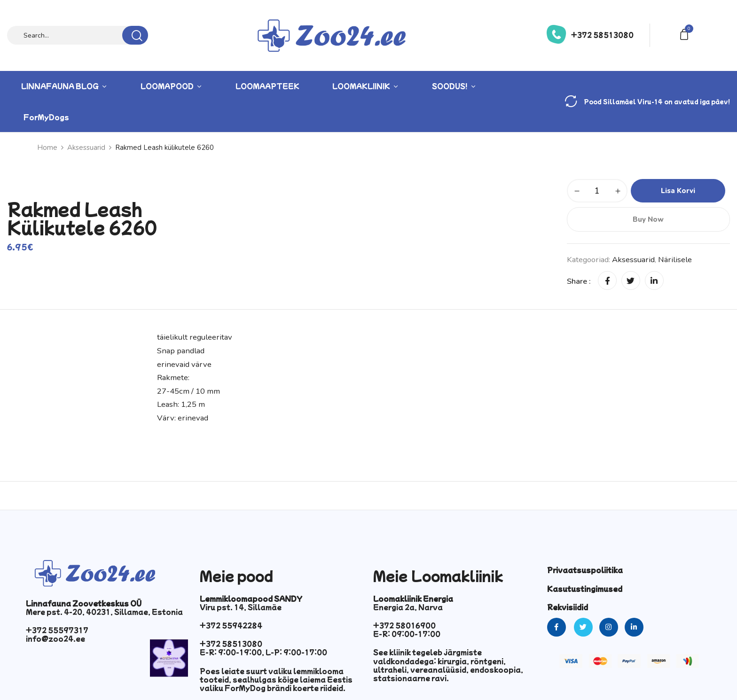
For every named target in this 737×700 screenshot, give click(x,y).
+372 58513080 (602, 35)
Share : (579, 281)
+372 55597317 (57, 630)
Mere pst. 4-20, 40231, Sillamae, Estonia (104, 612)
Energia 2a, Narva (408, 607)
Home (47, 148)
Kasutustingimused (585, 589)
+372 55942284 (231, 625)
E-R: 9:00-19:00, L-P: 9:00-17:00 (263, 652)
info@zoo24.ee (55, 638)
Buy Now (648, 219)
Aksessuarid (86, 148)
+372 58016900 (404, 625)
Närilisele (675, 260)
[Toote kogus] (597, 191)
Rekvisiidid (568, 607)
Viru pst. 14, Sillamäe (241, 607)
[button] (686, 34)
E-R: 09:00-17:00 (407, 634)
